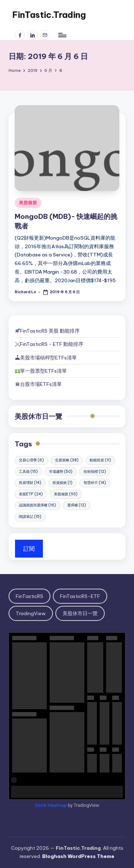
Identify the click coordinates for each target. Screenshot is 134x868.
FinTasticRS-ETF (80, 596)
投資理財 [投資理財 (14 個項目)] (30, 483)
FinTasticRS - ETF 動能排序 (52, 344)
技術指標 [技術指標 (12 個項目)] (95, 472)
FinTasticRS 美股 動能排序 (50, 331)
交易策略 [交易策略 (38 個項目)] (67, 460)
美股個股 (28, 203)
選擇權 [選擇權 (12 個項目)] (77, 505)
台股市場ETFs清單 (41, 384)
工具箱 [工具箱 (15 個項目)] (28, 472)
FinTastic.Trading (49, 15)
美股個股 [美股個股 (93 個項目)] (66, 494)
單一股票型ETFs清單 (43, 371)
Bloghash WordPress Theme (78, 856)
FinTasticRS (29, 596)
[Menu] (62, 35)
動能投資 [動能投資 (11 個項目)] (100, 460)
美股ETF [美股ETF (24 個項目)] (31, 494)
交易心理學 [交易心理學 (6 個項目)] (31, 460)
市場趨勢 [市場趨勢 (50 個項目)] (61, 472)
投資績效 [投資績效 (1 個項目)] (63, 483)
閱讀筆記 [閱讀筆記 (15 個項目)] (30, 517)
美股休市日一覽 (38, 416)
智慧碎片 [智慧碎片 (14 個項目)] (95, 483)
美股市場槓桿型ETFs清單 (46, 358)
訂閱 (29, 549)
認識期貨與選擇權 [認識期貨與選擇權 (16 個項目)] (38, 505)
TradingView (31, 613)
